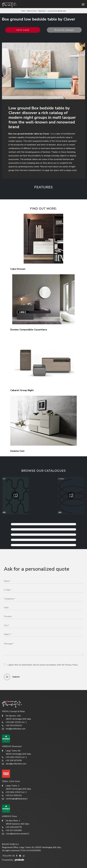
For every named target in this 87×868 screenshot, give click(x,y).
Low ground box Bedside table (57, 11)
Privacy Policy (71, 665)
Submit (12, 677)
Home (23, 11)
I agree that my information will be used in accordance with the (43, 665)
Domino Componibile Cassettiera (29, 330)
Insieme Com (17, 451)
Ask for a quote (23, 30)
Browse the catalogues (64, 30)
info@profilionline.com (14, 729)
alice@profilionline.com (14, 764)
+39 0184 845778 (12, 827)
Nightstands (42, 11)
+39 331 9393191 (12, 796)
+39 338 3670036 (12, 761)
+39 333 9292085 (12, 830)
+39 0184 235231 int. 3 (14, 792)
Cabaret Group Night (22, 390)
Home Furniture (32, 11)
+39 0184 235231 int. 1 (14, 722)
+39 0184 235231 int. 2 (14, 757)
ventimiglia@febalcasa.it (15, 799)
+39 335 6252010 (12, 726)
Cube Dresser (18, 269)
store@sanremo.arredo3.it (16, 834)
